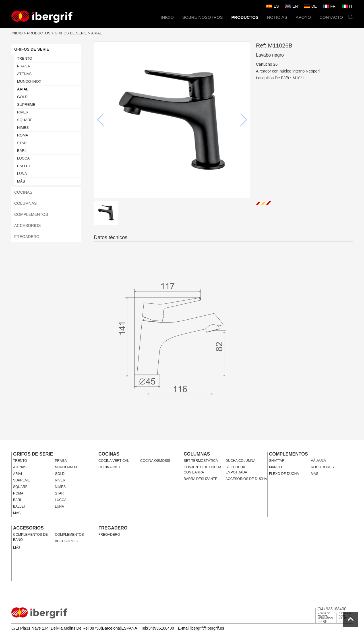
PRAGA (24, 66)
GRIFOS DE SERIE (71, 33)
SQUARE (25, 120)
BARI (21, 151)
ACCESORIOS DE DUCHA (246, 479)
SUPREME (26, 105)
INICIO (167, 17)
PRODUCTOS (245, 17)
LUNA (22, 174)
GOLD (22, 97)
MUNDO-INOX (29, 81)
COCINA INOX (110, 467)
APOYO (303, 17)
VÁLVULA (318, 461)
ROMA (23, 135)
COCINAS (23, 192)
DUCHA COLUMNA (240, 461)
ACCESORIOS (27, 226)
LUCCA (23, 158)
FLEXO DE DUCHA (284, 474)
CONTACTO (331, 17)
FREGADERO (27, 237)
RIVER (23, 112)
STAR (22, 143)
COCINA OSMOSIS (155, 461)
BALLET (24, 166)
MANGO (275, 467)
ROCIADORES (322, 467)
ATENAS (24, 74)
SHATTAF (277, 461)
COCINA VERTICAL (114, 461)
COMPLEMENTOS (31, 214)
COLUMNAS (25, 203)
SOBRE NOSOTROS (203, 17)
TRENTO (25, 58)
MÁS (21, 181)
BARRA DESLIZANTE (200, 479)
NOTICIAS (277, 17)
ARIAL (97, 33)
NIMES (23, 128)
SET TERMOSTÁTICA (201, 461)
